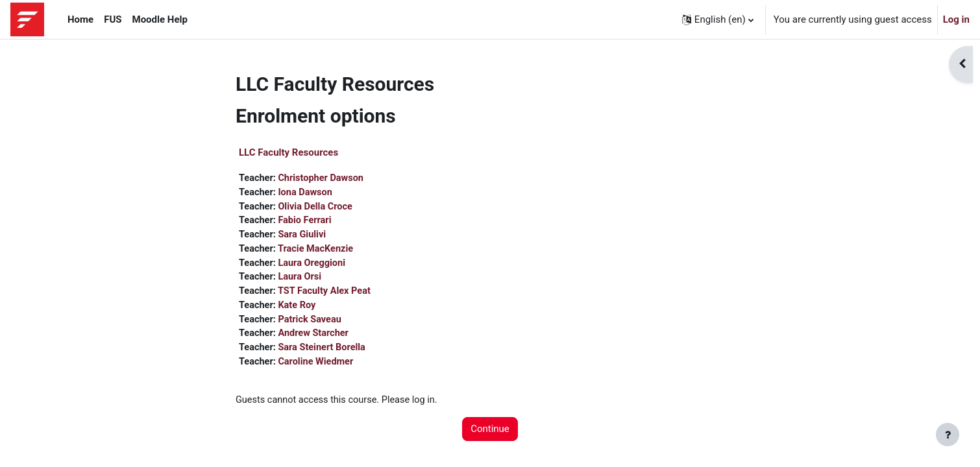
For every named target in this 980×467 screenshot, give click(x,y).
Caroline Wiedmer (319, 368)
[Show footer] (948, 435)
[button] (718, 19)
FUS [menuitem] (113, 19)
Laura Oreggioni (314, 266)
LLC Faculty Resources (288, 152)
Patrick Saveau (312, 324)
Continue (490, 437)
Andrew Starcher (316, 339)
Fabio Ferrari (307, 222)
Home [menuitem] (80, 19)
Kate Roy (299, 310)
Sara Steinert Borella (325, 353)
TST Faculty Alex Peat (327, 295)
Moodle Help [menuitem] (160, 19)
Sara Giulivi (304, 237)
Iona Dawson (308, 193)
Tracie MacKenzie (318, 252)
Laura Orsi (302, 281)
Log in (956, 19)
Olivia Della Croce (318, 208)
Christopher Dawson (324, 178)
